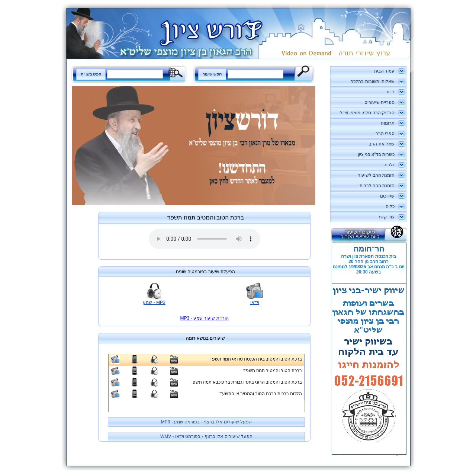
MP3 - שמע (154, 302)
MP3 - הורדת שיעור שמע (205, 318)
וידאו (255, 302)
